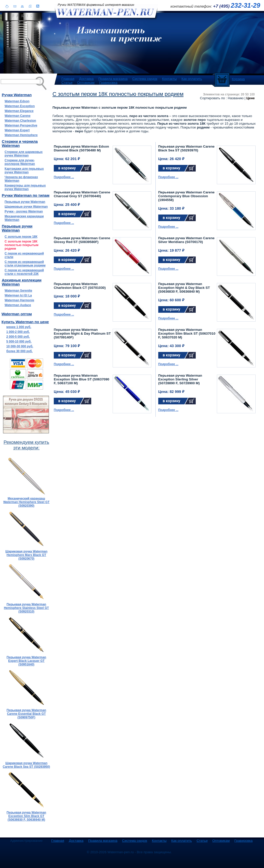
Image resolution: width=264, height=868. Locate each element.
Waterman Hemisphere (21, 135)
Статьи (67, 83)
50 (247, 94)
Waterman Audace (18, 305)
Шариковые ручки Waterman (26, 207)
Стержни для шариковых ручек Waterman (24, 154)
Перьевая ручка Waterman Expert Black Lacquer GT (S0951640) (26, 661)
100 (252, 94)
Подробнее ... (64, 177)
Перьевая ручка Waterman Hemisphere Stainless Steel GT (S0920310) (26, 608)
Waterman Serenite (18, 291)
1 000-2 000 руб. (18, 332)
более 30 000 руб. (19, 351)
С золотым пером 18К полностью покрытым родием (22, 245)
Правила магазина (113, 79)
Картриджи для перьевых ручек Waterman (24, 170)
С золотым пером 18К (21, 237)
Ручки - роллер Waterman (24, 211)
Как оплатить (192, 79)
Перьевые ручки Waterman (25, 202)
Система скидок (145, 79)
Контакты (169, 79)
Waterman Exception (20, 106)
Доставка (86, 79)
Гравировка (108, 83)
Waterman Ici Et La (18, 295)
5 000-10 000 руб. (19, 341)
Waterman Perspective (21, 125)
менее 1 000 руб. (19, 327)
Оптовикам (86, 83)
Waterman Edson (17, 101)
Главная (68, 79)
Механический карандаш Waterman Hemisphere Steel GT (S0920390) (27, 502)
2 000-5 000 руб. (18, 337)
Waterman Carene (18, 116)
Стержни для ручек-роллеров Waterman (20, 162)
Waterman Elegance (19, 111)
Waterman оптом (17, 314)
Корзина (238, 79)
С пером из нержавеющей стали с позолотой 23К (24, 272)
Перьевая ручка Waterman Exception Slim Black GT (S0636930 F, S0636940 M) (26, 816)
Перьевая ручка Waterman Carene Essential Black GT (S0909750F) (26, 714)
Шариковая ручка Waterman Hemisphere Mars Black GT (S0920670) (26, 555)
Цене (251, 98)
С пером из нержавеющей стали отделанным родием (25, 264)
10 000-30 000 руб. (20, 346)
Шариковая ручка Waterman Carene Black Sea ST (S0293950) (26, 765)
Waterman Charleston (20, 121)
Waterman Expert (17, 130)
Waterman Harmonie (19, 300)
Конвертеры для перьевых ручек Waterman (25, 187)
